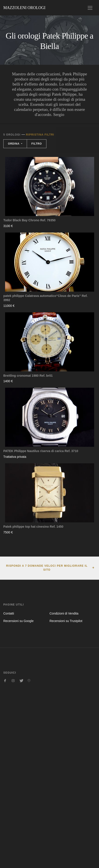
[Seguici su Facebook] (5, 681)
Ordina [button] (14, 144)
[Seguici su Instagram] (13, 681)
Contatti (9, 613)
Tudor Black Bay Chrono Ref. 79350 (29, 220)
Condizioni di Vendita (64, 613)
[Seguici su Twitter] (21, 681)
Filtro (37, 144)
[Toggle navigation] (90, 8)
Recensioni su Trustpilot (66, 621)
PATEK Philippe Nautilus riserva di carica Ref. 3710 (41, 451)
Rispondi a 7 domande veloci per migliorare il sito (47, 568)
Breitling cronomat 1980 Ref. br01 (28, 376)
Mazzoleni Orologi (24, 8)
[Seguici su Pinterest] (29, 681)
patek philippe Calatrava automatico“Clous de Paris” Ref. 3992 (45, 298)
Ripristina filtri (40, 135)
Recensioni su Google (18, 621)
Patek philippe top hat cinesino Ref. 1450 (33, 527)
